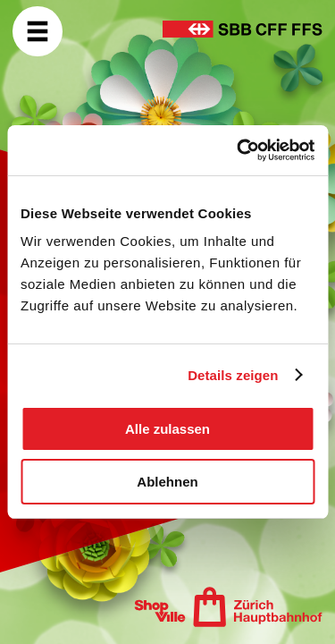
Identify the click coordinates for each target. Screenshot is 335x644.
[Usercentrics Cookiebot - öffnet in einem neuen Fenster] (239, 150)
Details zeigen (233, 375)
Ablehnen (167, 482)
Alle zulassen (167, 429)
